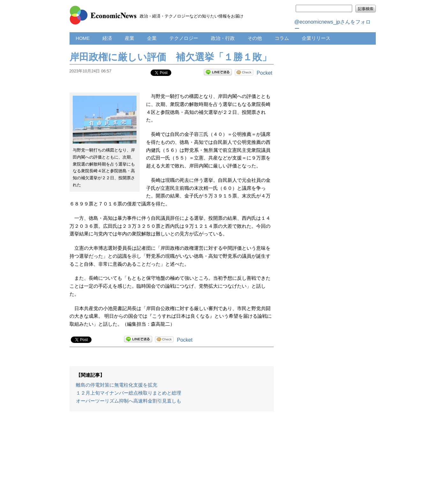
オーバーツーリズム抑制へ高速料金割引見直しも (129, 401)
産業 (130, 38)
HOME (83, 38)
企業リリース (316, 38)
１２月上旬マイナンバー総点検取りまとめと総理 (129, 393)
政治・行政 (223, 38)
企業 (152, 38)
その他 (255, 38)
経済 (107, 38)
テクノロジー (184, 38)
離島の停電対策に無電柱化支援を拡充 (117, 385)
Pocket (265, 73)
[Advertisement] (172, 461)
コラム (282, 38)
